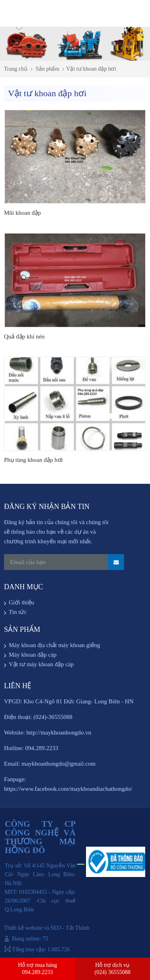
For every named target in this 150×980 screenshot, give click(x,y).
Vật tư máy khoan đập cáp (41, 664)
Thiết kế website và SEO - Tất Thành (47, 928)
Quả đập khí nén (24, 337)
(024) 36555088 (112, 972)
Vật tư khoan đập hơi (91, 69)
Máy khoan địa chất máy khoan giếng (54, 645)
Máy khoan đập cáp (33, 655)
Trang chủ (16, 69)
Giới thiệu (21, 602)
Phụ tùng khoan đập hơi (33, 460)
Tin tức (18, 612)
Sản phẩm (47, 69)
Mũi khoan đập (22, 213)
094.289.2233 (37, 972)
